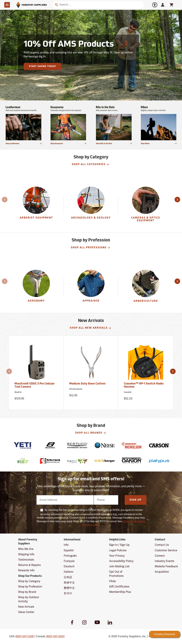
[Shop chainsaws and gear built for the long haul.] (68, 125)
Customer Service (166, 550)
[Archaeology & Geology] (91, 205)
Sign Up (135, 500)
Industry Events (164, 561)
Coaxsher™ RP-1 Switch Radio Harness (144, 385)
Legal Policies (118, 550)
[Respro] (50, 445)
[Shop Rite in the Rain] (114, 125)
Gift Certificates (119, 587)
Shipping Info (26, 554)
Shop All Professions (91, 248)
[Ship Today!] (159, 125)
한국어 (68, 593)
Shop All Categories (91, 164)
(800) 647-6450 (55, 636)
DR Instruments (76, 389)
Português (70, 556)
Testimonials (26, 560)
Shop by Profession (30, 587)
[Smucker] (50, 461)
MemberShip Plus (120, 592)
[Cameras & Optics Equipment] (146, 205)
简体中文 (69, 583)
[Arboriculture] (146, 287)
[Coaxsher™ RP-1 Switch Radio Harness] (146, 373)
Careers (160, 556)
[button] (2, 200)
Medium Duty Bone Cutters (87, 384)
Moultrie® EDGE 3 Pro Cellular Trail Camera (35, 385)
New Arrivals (26, 607)
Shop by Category (29, 581)
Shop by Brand (27, 592)
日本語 (68, 577)
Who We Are (26, 549)
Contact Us (162, 545)
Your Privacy (117, 556)
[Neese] (105, 445)
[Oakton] (132, 461)
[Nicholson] (132, 445)
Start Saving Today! (42, 66)
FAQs (112, 581)
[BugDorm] (77, 461)
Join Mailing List (119, 566)
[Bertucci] (77, 445)
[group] (36, 205)
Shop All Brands (91, 433)
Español (69, 550)
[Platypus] (159, 461)
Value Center (26, 612)
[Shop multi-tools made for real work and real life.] (23, 125)
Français (69, 561)
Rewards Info (26, 570)
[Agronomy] (36, 287)
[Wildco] (23, 461)
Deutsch (69, 566)
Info (66, 545)
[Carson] (159, 445)
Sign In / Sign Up (119, 545)
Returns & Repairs (29, 565)
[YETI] (23, 445)
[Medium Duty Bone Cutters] (91, 373)
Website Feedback (166, 566)
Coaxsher (128, 392)
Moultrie (18, 392)
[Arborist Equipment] (36, 205)
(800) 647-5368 (24, 636)
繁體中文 (69, 588)
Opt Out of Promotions (116, 574)
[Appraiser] (91, 287)
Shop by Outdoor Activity (29, 599)
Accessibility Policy (121, 561)
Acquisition (162, 572)
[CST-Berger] (105, 461)
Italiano (68, 572)
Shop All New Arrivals (91, 328)
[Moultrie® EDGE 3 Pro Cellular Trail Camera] (36, 373)
